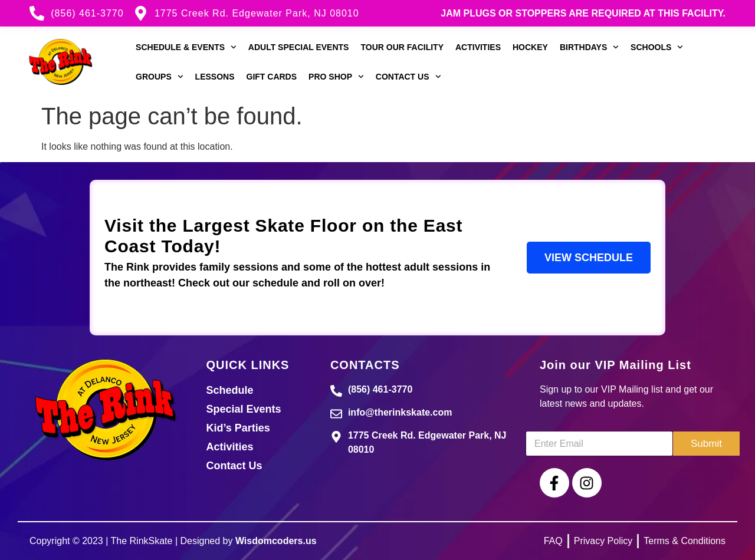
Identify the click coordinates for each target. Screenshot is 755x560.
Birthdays (589, 47)
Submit (706, 444)
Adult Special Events (299, 47)
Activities (478, 47)
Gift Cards (272, 77)
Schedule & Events (186, 47)
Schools (657, 47)
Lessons (215, 77)
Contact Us (408, 77)
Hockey (530, 47)
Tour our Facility (402, 47)
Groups (159, 77)
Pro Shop (336, 77)
